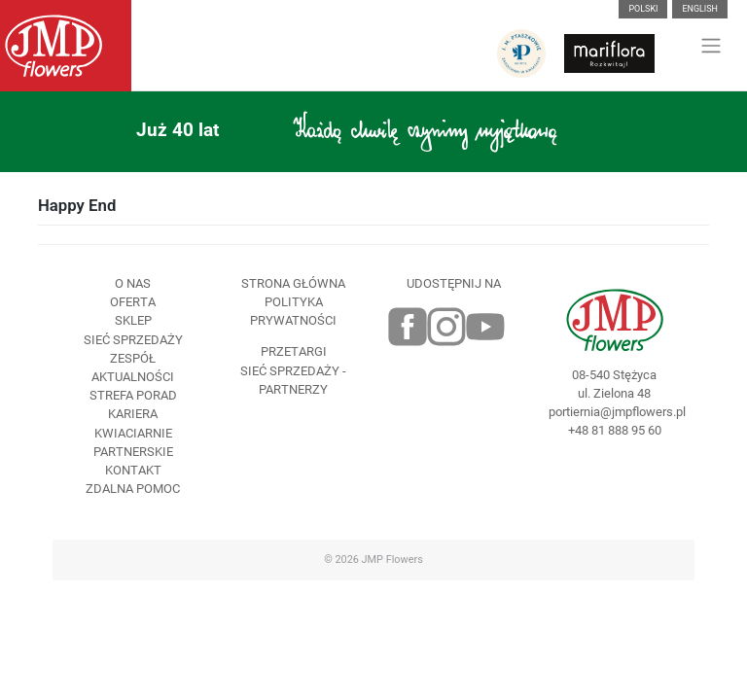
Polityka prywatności (293, 311)
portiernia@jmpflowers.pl (614, 412)
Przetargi (294, 351)
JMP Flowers (392, 560)
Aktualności (133, 377)
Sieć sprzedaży (133, 340)
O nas (133, 283)
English (700, 9)
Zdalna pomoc (133, 489)
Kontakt (133, 470)
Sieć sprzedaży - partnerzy (293, 380)
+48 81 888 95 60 (615, 430)
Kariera (133, 414)
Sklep (133, 320)
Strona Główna (293, 283)
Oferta (133, 302)
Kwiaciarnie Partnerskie (133, 442)
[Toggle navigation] (711, 46)
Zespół (133, 358)
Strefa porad (133, 395)
